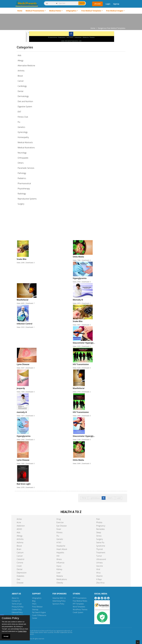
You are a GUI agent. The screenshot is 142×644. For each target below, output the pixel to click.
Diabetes (20, 576)
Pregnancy (101, 526)
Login (108, 4)
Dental (20, 569)
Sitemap (35, 610)
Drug (59, 519)
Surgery (100, 539)
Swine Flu (100, 542)
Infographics (71, 11)
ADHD (19, 529)
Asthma (20, 542)
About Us (15, 598)
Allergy (20, 536)
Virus (98, 573)
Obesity (60, 583)
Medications (62, 579)
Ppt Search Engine (39, 612)
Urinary (99, 563)
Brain (19, 549)
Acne (19, 522)
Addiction (21, 526)
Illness (59, 559)
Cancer (20, 556)
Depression (22, 573)
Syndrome (101, 546)
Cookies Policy (10, 618)
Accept (6, 636)
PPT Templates (78, 604)
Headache (61, 546)
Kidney (59, 569)
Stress (99, 536)
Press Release (37, 607)
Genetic (60, 539)
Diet (18, 579)
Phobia (99, 522)
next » (110, 498)
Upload (97, 4)
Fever (59, 529)
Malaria (60, 576)
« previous (95, 498)
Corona (20, 563)
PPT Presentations (80, 598)
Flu (58, 536)
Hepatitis (60, 553)
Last (119, 498)
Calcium (20, 553)
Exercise (60, 522)
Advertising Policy (59, 601)
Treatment (101, 553)
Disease (20, 583)
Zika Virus (100, 583)
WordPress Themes (80, 610)
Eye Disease (62, 526)
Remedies (101, 529)
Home (20, 11)
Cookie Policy (17, 610)
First (84, 498)
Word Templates (79, 607)
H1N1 (59, 542)
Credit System (78, 612)
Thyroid (100, 549)
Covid (19, 566)
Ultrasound (101, 559)
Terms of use (17, 604)
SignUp (116, 4)
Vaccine (100, 566)
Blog (34, 601)
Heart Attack (62, 549)
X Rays (99, 579)
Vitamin (100, 576)
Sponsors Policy (58, 604)
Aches (19, 519)
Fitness (59, 532)
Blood (19, 546)
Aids (19, 55)
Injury (59, 566)
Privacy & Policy (18, 607)
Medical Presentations (35, 11)
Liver (58, 573)
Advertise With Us (59, 598)
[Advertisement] (71, 20)
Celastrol (20, 559)
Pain (98, 519)
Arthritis (20, 539)
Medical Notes (55, 11)
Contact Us (16, 601)
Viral (98, 569)
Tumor (99, 556)
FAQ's (34, 604)
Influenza (60, 563)
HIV (58, 556)
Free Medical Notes (80, 601)
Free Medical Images (115, 11)
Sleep (99, 532)
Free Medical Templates (91, 11)
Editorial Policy (17, 612)
